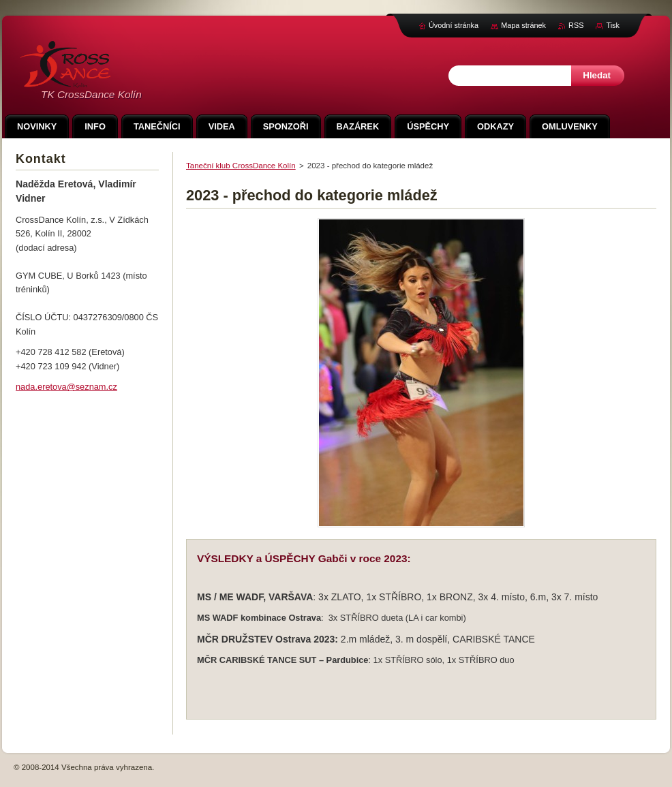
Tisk (613, 25)
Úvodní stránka (454, 25)
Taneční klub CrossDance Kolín (241, 166)
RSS (576, 25)
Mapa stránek (523, 25)
